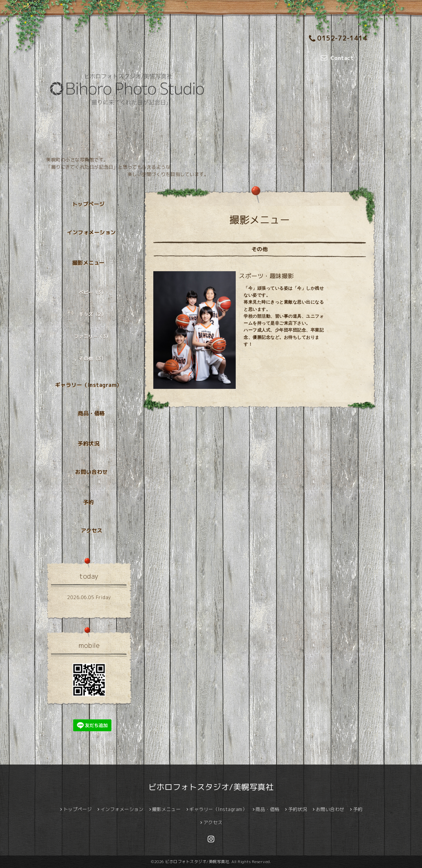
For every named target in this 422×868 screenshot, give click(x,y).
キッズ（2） (92, 314)
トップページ (89, 204)
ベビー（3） (92, 292)
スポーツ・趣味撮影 (267, 276)
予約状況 (88, 444)
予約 (89, 502)
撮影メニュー (89, 263)
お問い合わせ (91, 472)
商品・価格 (91, 413)
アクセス (92, 531)
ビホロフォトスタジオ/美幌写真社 (211, 787)
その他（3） (92, 358)
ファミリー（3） (92, 336)
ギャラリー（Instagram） (89, 385)
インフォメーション (91, 232)
